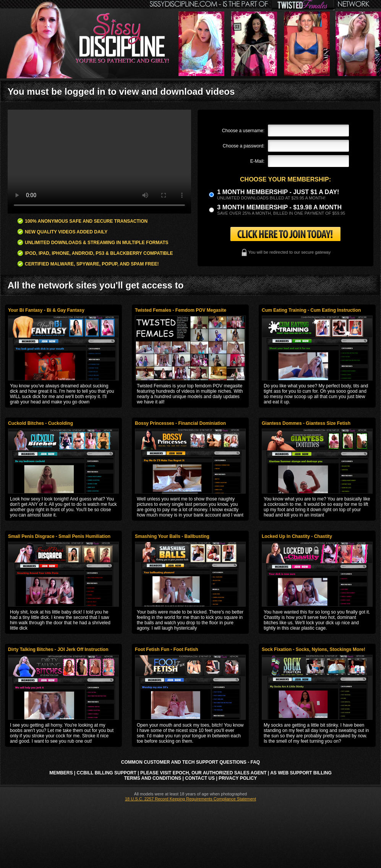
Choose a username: (243, 131)
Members (61, 773)
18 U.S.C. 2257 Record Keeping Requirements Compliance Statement (190, 799)
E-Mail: (257, 161)
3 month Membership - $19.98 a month (279, 207)
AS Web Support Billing (301, 773)
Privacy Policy (238, 778)
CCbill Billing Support (107, 773)
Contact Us (200, 778)
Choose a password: (244, 146)
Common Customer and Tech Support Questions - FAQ (190, 762)
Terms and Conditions (153, 778)
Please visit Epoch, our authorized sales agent (203, 773)
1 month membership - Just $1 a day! (278, 192)
